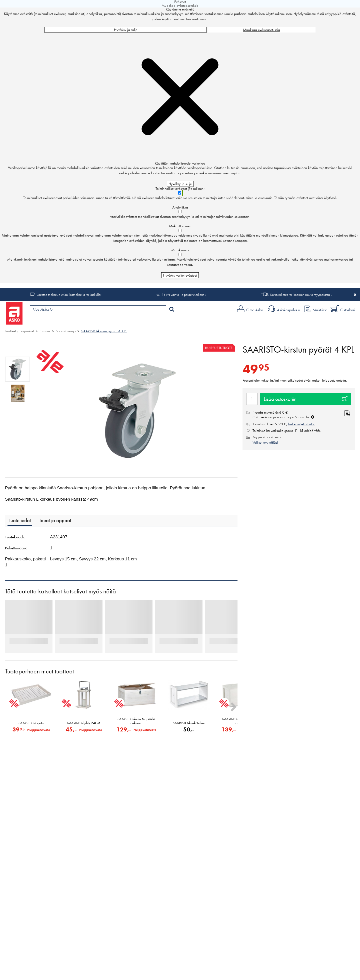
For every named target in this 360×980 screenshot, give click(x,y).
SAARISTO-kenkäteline (189, 723)
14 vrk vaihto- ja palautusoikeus (183, 295)
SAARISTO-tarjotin (31, 723)
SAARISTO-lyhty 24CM (84, 723)
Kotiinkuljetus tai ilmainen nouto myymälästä (300, 295)
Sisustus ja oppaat (139, 321)
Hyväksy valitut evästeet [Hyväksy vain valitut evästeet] (180, 275)
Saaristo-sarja (66, 331)
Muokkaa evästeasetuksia (261, 30)
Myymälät (84, 321)
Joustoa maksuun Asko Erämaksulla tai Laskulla (69, 295)
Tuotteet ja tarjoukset (47, 321)
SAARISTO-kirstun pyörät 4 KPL (104, 331)
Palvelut (110, 321)
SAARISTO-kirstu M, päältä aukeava (136, 721)
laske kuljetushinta (301, 424)
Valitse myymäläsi (265, 442)
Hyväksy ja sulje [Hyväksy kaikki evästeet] (126, 30)
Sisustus (45, 331)
